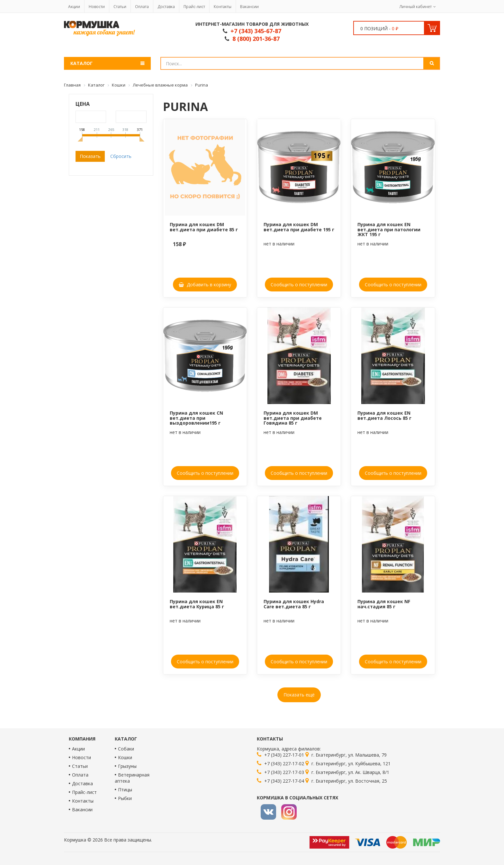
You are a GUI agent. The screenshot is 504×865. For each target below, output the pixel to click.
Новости (97, 7)
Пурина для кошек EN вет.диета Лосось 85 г (384, 415)
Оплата (142, 7)
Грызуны (127, 766)
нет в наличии (279, 244)
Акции (74, 7)
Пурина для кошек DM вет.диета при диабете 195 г (299, 227)
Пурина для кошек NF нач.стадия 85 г (384, 604)
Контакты (223, 7)
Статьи (120, 7)
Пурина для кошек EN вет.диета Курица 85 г (197, 604)
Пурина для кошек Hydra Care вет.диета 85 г (294, 604)
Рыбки (125, 798)
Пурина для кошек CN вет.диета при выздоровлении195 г (196, 418)
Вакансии (249, 7)
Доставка (166, 7)
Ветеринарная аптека (132, 778)
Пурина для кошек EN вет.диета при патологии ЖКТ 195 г (389, 229)
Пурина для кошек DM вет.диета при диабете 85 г (204, 227)
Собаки (126, 749)
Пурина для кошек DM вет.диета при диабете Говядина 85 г (293, 418)
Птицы (125, 790)
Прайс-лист (194, 7)
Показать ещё (299, 695)
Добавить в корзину (205, 285)
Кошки (125, 757)
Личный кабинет (416, 7)
